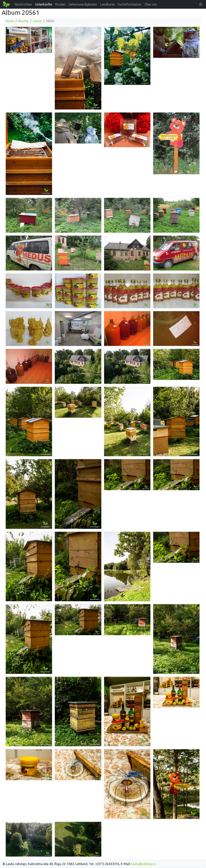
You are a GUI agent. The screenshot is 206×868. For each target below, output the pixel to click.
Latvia (37, 21)
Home (10, 21)
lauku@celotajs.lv (144, 864)
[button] (201, 4)
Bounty (23, 21)
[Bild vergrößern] (29, 40)
